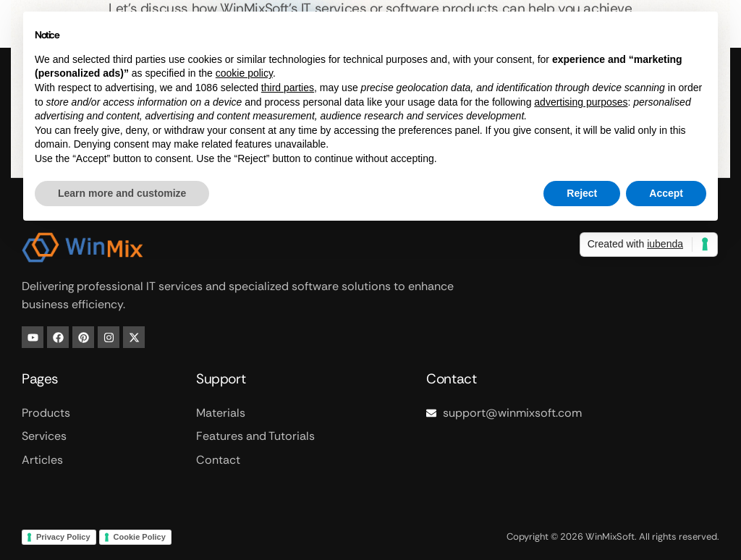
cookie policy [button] (244, 73)
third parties (288, 88)
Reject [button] (582, 193)
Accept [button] (666, 193)
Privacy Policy (63, 537)
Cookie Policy (140, 537)
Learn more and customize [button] (122, 193)
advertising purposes (581, 102)
